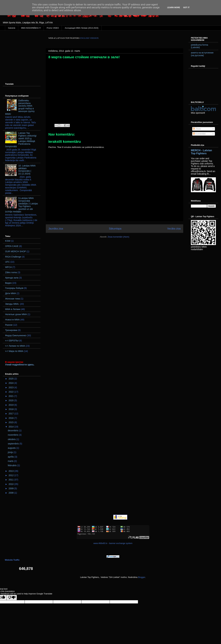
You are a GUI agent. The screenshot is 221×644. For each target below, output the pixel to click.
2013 (11, 471)
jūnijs (11, 452)
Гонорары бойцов (14, 288)
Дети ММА (11, 293)
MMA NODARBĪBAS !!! (31, 28)
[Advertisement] (22, 53)
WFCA (8, 267)
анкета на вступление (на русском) (202, 54)
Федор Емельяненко (16, 335)
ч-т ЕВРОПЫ (12, 341)
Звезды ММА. (12, 304)
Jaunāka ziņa (56, 229)
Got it (186, 7)
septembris (14, 444)
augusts (12, 448)
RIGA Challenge (13, 257)
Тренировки (11, 330)
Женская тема (12, 299)
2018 (11, 409)
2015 (11, 422)
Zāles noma (11, 272)
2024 (11, 383)
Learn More (174, 7)
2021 (11, 396)
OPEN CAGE (12, 246)
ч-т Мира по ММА (14, 351)
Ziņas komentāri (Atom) (118, 237)
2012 (11, 475)
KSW (8, 241)
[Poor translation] (12, 598)
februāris (12, 465)
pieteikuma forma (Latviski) (199, 46)
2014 (11, 427)
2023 (11, 387)
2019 (11, 405)
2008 (11, 493)
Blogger (142, 577)
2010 (11, 484)
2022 (11, 392)
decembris (13, 431)
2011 (11, 480)
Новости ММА (12, 320)
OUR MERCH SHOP (16, 251)
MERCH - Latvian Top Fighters (201, 152)
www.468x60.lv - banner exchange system (113, 543)
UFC (7, 262)
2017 (11, 414)
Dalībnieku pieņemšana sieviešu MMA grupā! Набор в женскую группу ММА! (20, 107)
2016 (11, 418)
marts (11, 461)
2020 (11, 400)
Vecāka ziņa (174, 229)
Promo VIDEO (53, 28)
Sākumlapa (115, 229)
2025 (11, 379)
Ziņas (197, 129)
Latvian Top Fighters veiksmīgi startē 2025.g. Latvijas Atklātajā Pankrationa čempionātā (21, 140)
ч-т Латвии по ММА (15, 346)
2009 (11, 488)
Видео (8, 283)
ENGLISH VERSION (89, 38)
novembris (13, 435)
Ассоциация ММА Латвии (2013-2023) (82, 28)
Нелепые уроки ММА (16, 314)
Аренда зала (12, 278)
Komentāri (199, 134)
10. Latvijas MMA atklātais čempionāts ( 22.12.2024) (27, 170)
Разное (9, 325)
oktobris (12, 439)
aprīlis (11, 457)
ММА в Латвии (13, 309)
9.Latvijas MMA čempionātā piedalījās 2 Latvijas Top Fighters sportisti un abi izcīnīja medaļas (22, 205)
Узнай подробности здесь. (20, 365)
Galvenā (12, 28)
